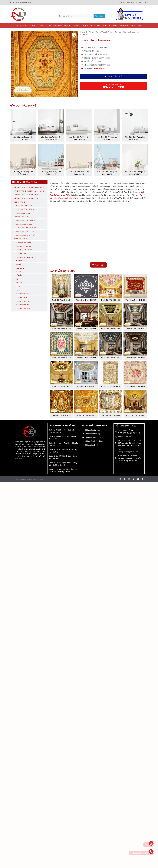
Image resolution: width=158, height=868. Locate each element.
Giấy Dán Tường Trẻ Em (25, 231)
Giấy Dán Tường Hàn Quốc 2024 (26, 198)
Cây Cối (19, 272)
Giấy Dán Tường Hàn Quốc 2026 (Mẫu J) (29, 191)
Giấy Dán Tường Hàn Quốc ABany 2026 (28, 187)
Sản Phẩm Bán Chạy (23, 242)
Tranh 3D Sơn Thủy (23, 294)
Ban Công (20, 261)
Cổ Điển (19, 275)
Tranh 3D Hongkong (24, 250)
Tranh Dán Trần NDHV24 (111, 358)
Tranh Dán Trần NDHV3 (86, 415)
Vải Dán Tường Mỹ (23, 213)
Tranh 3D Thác (22, 297)
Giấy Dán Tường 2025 (22, 217)
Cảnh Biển (20, 268)
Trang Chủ (21, 26)
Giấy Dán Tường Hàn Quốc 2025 (26, 195)
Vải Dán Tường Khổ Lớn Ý (26, 209)
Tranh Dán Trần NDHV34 (62, 300)
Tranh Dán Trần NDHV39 (135, 300)
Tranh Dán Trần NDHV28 (86, 329)
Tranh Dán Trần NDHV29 (111, 329)
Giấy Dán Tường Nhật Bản (26, 235)
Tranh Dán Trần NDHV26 (62, 329)
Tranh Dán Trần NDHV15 (135, 386)
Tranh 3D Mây (21, 253)
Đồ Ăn (18, 286)
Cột (17, 279)
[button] (74, 35)
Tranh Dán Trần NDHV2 (61, 415)
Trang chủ (84, 32)
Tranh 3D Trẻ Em (22, 305)
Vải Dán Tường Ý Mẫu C (25, 206)
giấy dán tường (56, 198)
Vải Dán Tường (121, 26)
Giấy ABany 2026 (36, 26)
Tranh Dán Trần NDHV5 (111, 415)
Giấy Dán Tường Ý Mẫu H (25, 220)
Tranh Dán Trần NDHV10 (62, 386)
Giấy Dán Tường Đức (24, 224)
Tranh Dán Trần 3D (117, 32)
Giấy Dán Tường (80, 26)
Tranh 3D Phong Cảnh (25, 257)
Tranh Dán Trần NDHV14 (111, 386)
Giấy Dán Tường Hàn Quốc (58, 26)
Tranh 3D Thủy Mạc (23, 301)
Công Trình (136, 26)
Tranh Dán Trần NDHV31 (135, 329)
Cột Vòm (19, 283)
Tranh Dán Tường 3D (100, 26)
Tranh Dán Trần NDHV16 (62, 358)
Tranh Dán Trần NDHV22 (86, 358)
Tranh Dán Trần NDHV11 (86, 386)
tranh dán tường (71, 198)
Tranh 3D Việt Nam (23, 308)
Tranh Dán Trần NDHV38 (111, 300)
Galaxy (19, 290)
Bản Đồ (19, 264)
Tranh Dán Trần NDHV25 (135, 358)
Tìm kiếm (99, 16)
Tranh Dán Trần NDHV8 (135, 415)
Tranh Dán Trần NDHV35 (86, 300)
